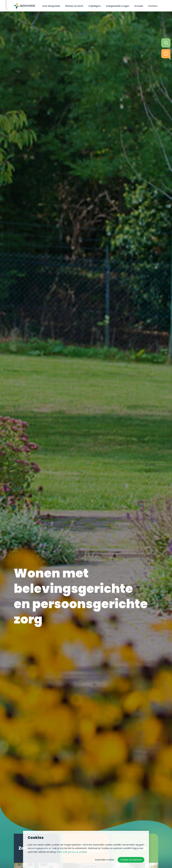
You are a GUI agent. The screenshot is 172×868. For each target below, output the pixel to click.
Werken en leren (74, 6)
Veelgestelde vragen (118, 6)
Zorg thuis (126, 15)
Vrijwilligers (95, 6)
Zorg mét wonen (40, 15)
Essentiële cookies (105, 860)
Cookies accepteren (131, 860)
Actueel (139, 6)
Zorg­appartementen (88, 15)
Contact (153, 6)
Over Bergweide (51, 6)
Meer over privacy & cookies (72, 852)
